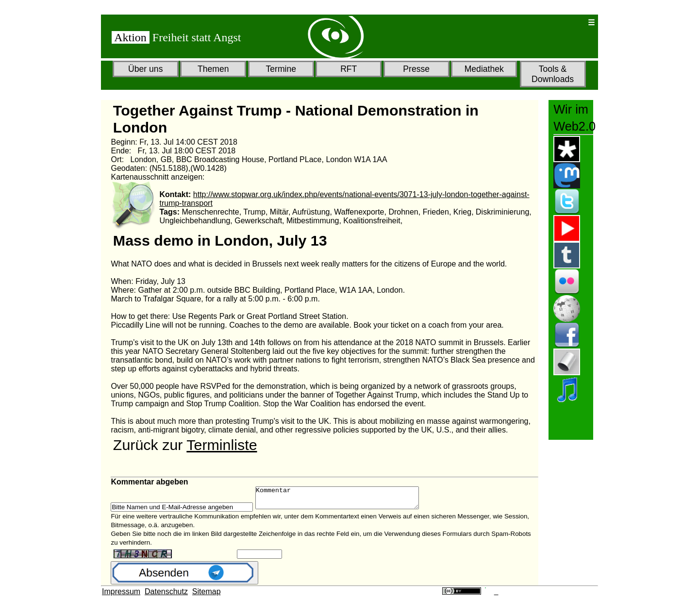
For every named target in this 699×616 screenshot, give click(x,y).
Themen (213, 69)
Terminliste (222, 445)
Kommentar (347, 500)
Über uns (145, 69)
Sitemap (207, 596)
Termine (281, 69)
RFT (349, 69)
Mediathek (484, 69)
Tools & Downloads (553, 74)
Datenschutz (166, 596)
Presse (416, 69)
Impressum (121, 596)
